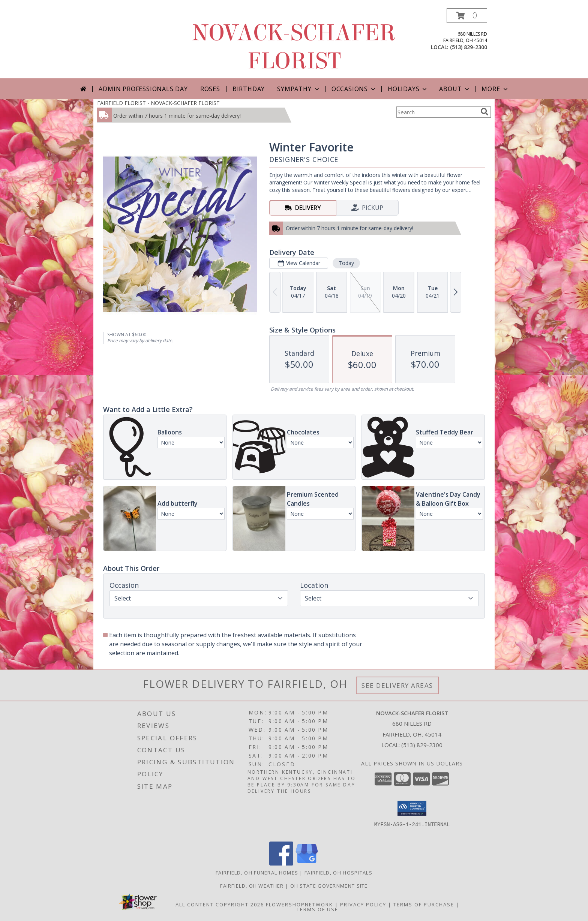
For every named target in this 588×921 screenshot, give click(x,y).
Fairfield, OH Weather (252, 886)
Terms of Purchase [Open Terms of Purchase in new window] (424, 905)
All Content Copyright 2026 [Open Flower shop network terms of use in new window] (220, 905)
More (495, 89)
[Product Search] (437, 112)
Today (346, 263)
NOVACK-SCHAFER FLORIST (294, 47)
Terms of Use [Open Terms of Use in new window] (317, 909)
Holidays (408, 89)
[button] (467, 16)
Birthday (249, 89)
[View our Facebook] (281, 863)
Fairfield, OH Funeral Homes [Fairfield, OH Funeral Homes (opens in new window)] (257, 873)
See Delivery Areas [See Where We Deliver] (397, 685)
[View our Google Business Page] (307, 863)
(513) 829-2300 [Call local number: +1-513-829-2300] (469, 47)
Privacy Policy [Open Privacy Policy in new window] (363, 905)
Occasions (354, 89)
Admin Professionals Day (143, 89)
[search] (484, 112)
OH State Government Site (329, 886)
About (455, 89)
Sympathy (299, 89)
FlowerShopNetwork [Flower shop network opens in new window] (299, 905)
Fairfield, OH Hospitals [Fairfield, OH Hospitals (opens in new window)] (338, 873)
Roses (210, 89)
